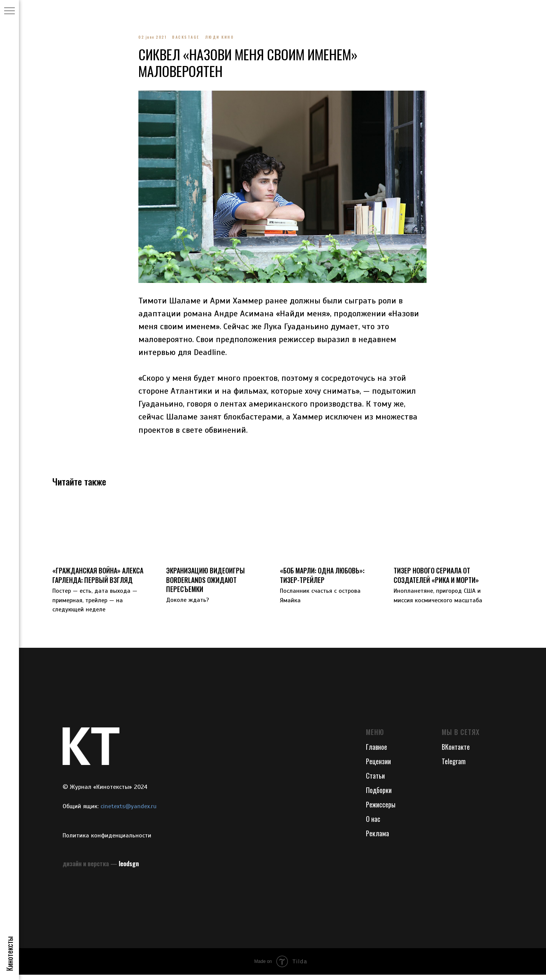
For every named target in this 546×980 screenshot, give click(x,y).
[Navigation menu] (9, 11)
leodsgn (129, 869)
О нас (373, 824)
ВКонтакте (456, 752)
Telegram (454, 766)
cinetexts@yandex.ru (129, 812)
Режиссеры (381, 810)
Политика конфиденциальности (107, 841)
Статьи (375, 781)
